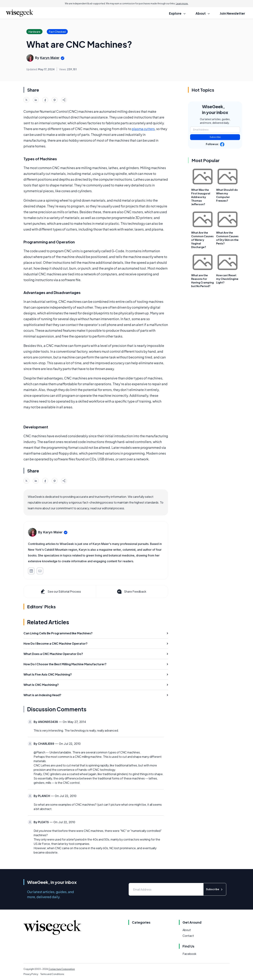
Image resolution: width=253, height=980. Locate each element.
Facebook (189, 954)
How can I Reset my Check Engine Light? (227, 279)
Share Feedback (131, 592)
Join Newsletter (232, 13)
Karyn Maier (50, 58)
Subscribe (215, 137)
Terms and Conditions (52, 974)
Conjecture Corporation (62, 969)
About (187, 930)
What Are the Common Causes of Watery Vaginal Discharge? (202, 240)
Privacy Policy (31, 974)
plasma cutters (143, 129)
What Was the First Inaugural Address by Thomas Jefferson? (201, 197)
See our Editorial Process (60, 592)
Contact (188, 936)
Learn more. (182, 4)
